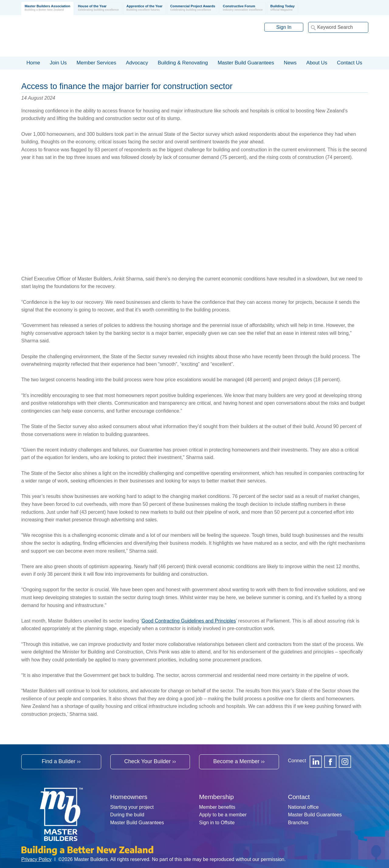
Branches (298, 823)
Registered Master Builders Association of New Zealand (104, 36)
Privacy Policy (36, 859)
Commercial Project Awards (193, 8)
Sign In (284, 27)
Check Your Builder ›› (150, 761)
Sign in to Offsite (217, 823)
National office (303, 807)
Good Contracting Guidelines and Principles (189, 621)
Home (33, 63)
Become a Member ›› (239, 761)
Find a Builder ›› (61, 761)
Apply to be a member (223, 815)
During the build (127, 815)
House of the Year (98, 8)
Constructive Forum (243, 8)
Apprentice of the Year (145, 8)
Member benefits (217, 807)
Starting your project (132, 807)
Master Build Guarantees (137, 823)
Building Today (283, 8)
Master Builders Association (47, 8)
